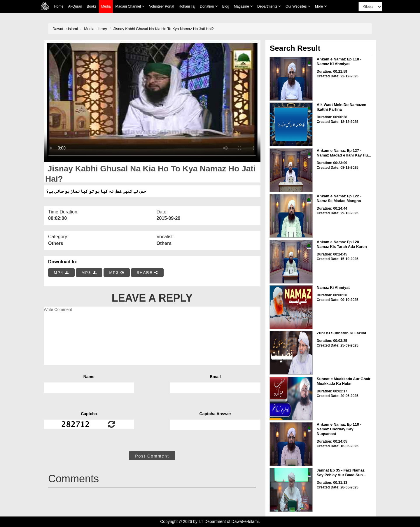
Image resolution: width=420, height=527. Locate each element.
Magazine (243, 6)
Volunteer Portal (161, 6)
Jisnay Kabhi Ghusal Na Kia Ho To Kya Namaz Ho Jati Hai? (164, 29)
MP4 (62, 273)
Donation (209, 6)
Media (106, 7)
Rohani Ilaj (187, 6)
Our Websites (298, 6)
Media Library (96, 29)
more (321, 6)
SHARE (147, 273)
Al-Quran (75, 6)
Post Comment (152, 456)
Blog (226, 6)
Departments (269, 6)
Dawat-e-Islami (65, 29)
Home (59, 6)
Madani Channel (130, 6)
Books (91, 6)
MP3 (89, 273)
